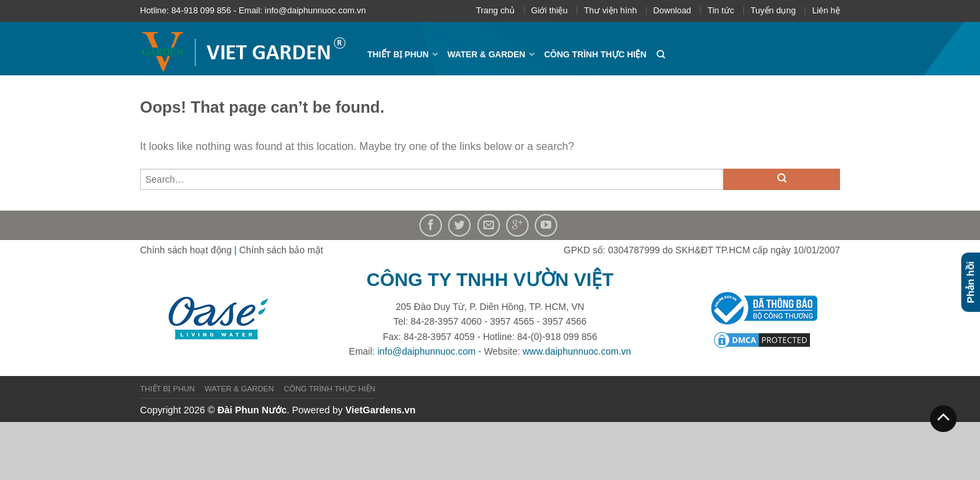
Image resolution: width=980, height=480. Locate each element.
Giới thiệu (550, 10)
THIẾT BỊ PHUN (398, 54)
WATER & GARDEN (486, 54)
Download (672, 10)
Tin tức (721, 10)
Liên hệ (826, 10)
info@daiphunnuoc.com (426, 351)
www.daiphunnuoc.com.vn (577, 351)
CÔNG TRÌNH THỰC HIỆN (595, 54)
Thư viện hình (610, 10)
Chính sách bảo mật (281, 250)
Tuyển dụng (773, 10)
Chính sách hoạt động (186, 250)
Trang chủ (495, 10)
